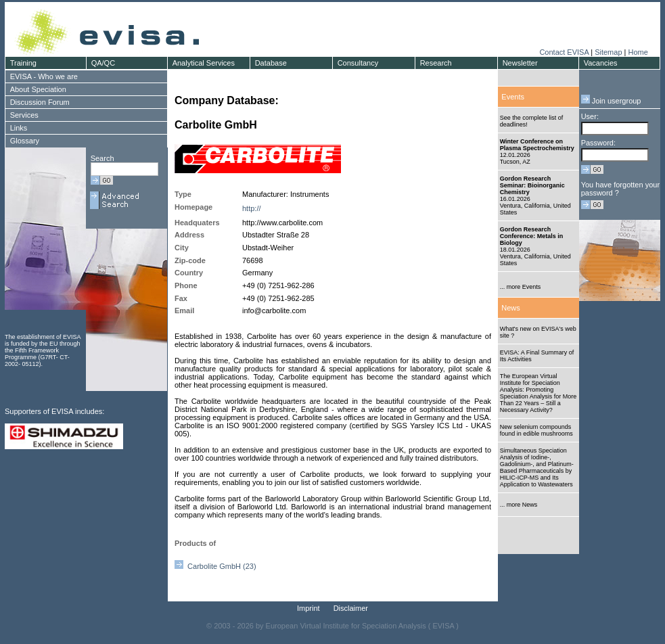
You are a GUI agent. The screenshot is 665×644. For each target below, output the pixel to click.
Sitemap (608, 52)
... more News (519, 505)
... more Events (521, 287)
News (511, 308)
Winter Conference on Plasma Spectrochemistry (537, 145)
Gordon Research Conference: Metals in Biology (532, 236)
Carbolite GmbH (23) (215, 566)
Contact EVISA (564, 52)
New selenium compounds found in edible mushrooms (536, 430)
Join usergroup (611, 101)
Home (638, 52)
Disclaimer (351, 608)
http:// (252, 208)
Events (513, 97)
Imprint (308, 608)
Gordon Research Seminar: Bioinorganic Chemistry (532, 185)
